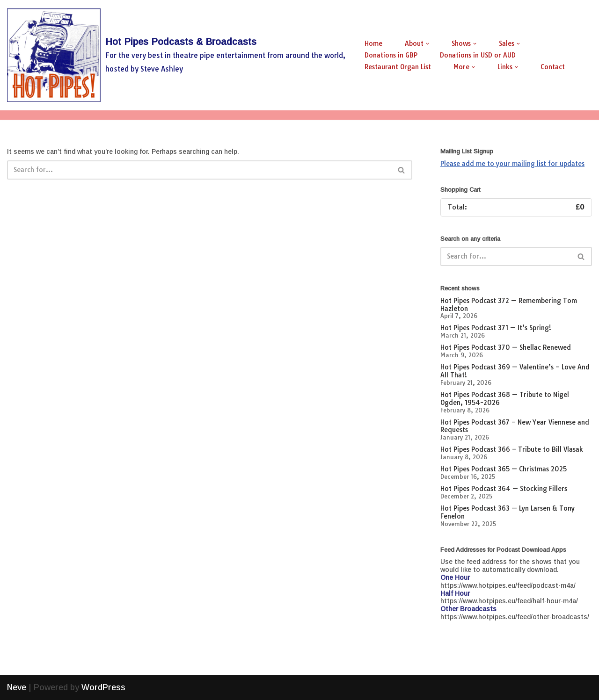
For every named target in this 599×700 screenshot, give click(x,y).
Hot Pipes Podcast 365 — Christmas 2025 (504, 469)
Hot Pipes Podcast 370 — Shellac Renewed (506, 347)
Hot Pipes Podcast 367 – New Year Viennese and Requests (515, 426)
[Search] (199, 170)
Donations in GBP (391, 55)
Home (373, 43)
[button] (427, 44)
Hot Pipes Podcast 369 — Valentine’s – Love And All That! (515, 371)
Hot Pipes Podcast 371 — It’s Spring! (496, 328)
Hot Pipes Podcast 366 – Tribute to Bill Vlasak (512, 449)
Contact (553, 67)
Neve (17, 687)
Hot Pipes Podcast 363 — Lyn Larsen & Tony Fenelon (508, 512)
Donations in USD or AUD (478, 55)
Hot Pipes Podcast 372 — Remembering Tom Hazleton (509, 305)
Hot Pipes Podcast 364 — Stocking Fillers (504, 489)
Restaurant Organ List (398, 67)
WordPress (103, 687)
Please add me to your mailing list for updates (512, 164)
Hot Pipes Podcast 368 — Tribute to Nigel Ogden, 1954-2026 (505, 399)
